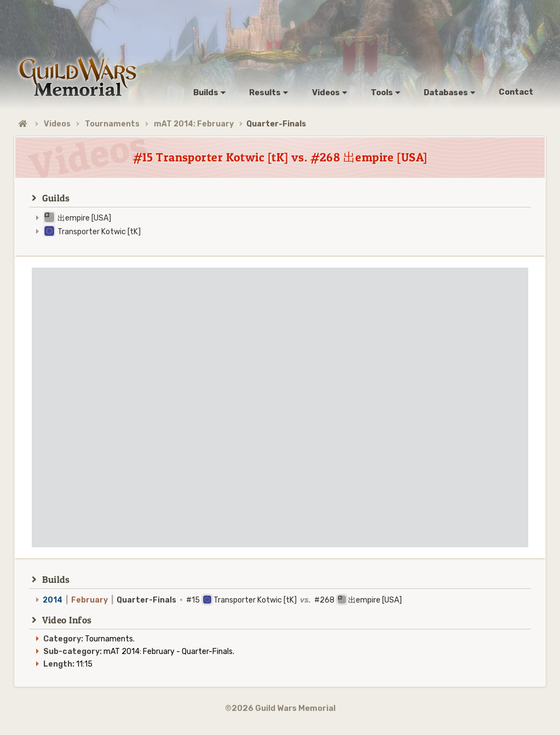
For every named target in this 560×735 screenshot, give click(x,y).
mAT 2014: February (194, 124)
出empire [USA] (84, 218)
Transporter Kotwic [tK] (99, 232)
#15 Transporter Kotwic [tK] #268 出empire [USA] (222, 600)
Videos (57, 124)
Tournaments (112, 124)
